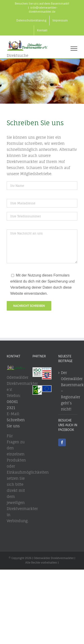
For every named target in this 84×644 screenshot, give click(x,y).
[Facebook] (62, 442)
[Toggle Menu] (74, 49)
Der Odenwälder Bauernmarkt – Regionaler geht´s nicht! (68, 391)
